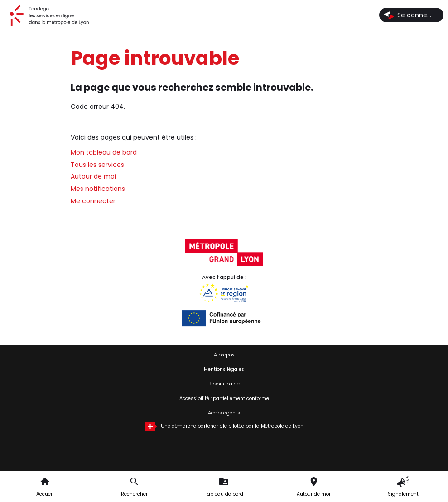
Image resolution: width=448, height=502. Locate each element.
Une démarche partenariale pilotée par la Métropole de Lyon (232, 426)
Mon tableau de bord (104, 152)
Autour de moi (93, 176)
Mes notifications (98, 189)
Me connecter (93, 201)
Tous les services (97, 165)
